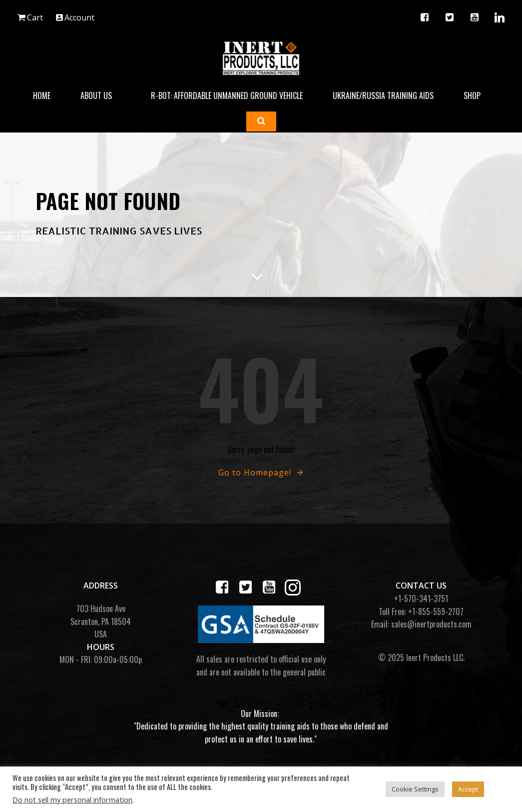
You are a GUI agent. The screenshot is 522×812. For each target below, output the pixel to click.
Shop (477, 94)
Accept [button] (468, 789)
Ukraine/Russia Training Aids (383, 94)
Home (42, 94)
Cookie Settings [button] (415, 789)
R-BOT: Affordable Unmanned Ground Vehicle (227, 94)
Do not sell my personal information (72, 799)
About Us (101, 94)
